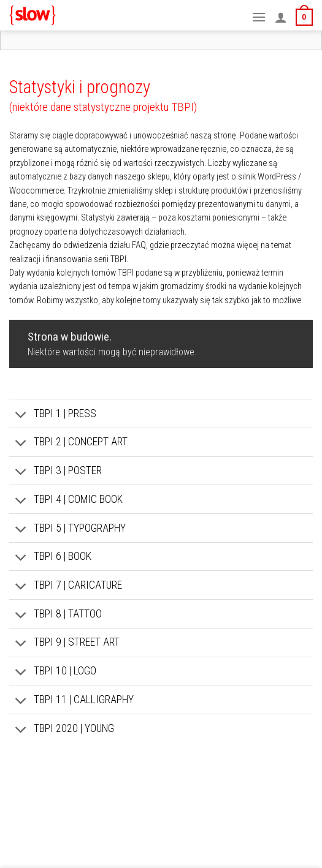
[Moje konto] (281, 17)
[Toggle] (21, 416)
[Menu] (259, 17)
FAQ (139, 245)
